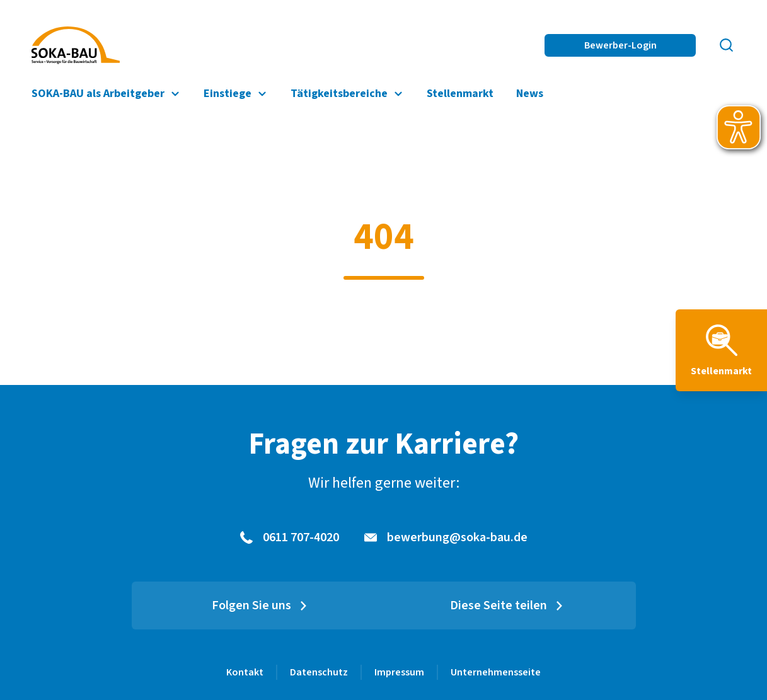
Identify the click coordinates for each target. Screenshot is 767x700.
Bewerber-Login (620, 45)
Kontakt (245, 672)
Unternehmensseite (496, 672)
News (530, 94)
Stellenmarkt (460, 94)
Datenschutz (319, 672)
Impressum (399, 672)
